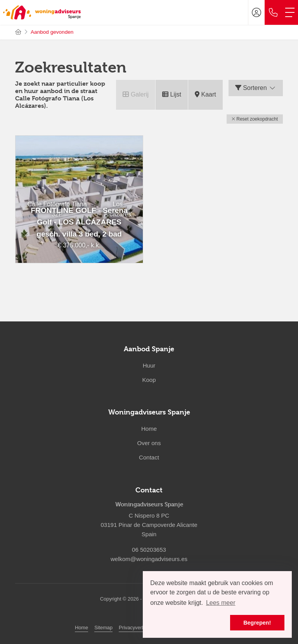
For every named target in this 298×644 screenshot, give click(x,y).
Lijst (172, 94)
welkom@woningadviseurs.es (149, 559)
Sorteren (256, 88)
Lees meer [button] (221, 603)
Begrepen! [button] (257, 623)
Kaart (205, 94)
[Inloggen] (256, 12)
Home (81, 628)
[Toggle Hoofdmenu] (290, 12)
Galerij (136, 94)
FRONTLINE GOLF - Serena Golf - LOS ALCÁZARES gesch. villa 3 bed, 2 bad (79, 222)
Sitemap (103, 628)
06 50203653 (149, 550)
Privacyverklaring (138, 628)
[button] (255, 119)
